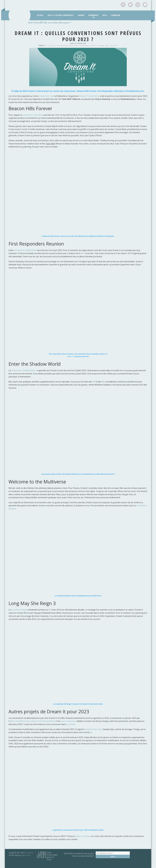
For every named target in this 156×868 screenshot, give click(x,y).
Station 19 (94, 45)
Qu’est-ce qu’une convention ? (61, 15)
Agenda (81, 15)
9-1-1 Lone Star (50, 45)
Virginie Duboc (26, 855)
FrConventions (29, 853)
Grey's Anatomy (62, 45)
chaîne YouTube (46, 96)
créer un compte (83, 836)
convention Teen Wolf (33, 115)
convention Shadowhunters (24, 370)
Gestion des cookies (50, 858)
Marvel (71, 45)
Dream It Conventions (89, 96)
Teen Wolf (113, 45)
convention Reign (19, 610)
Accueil (40, 15)
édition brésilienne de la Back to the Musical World (32, 721)
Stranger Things (104, 45)
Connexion (116, 15)
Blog (105, 15)
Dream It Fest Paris (93, 729)
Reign (76, 45)
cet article (71, 724)
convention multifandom (25, 250)
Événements (93, 15)
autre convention (68, 721)
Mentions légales (52, 855)
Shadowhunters (84, 45)
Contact (49, 853)
